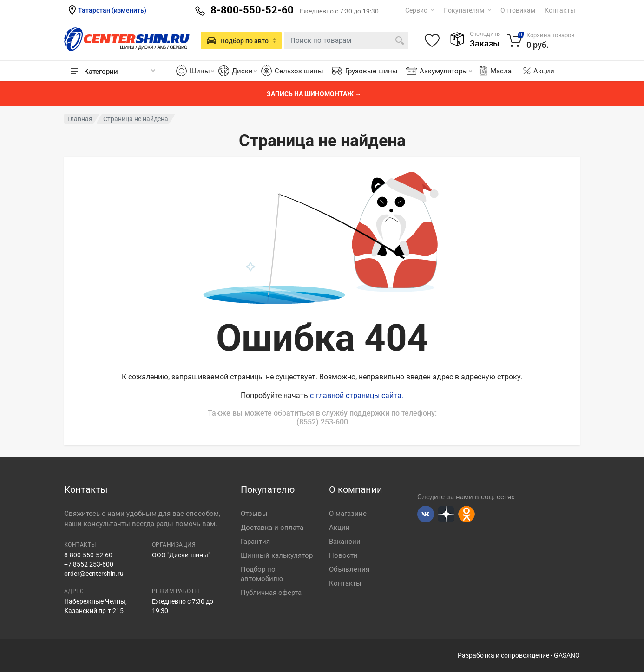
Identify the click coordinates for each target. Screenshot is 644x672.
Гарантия (255, 542)
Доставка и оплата (272, 528)
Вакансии (345, 542)
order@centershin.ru (94, 574)
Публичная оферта (271, 593)
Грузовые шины (371, 71)
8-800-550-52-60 (88, 555)
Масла (495, 71)
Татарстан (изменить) (112, 10)
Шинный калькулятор (277, 555)
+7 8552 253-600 (89, 564)
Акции (544, 71)
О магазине (348, 514)
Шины (202, 71)
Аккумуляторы (446, 71)
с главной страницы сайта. (357, 395)
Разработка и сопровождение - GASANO (519, 655)
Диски (244, 71)
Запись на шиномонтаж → (314, 94)
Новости (343, 555)
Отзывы (254, 514)
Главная (80, 119)
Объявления (349, 569)
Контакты (560, 10)
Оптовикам (518, 10)
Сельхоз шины (299, 71)
